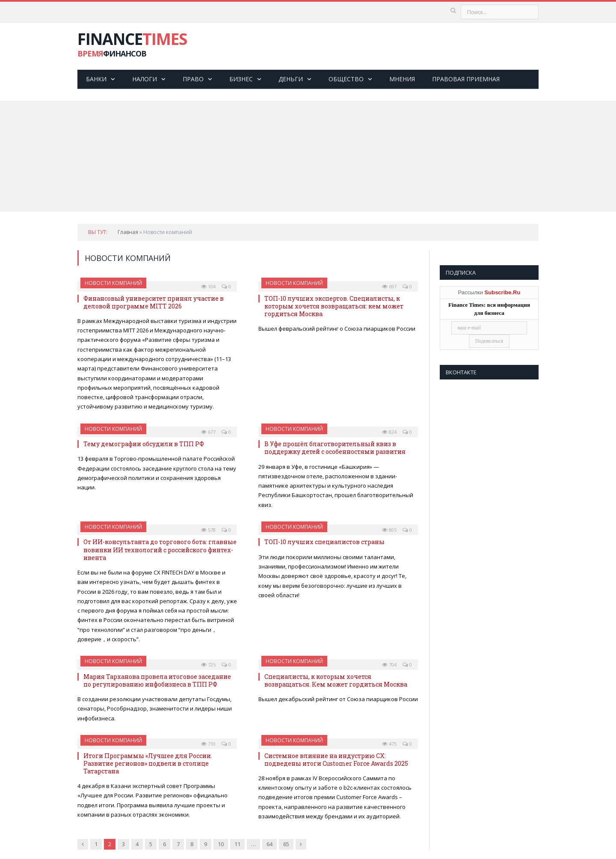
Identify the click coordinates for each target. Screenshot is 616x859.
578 (208, 530)
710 (208, 744)
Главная (128, 232)
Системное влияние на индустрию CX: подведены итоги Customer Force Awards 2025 (336, 760)
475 (389, 744)
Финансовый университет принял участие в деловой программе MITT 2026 (154, 302)
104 (208, 286)
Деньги (291, 79)
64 (269, 844)
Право (193, 79)
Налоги (145, 79)
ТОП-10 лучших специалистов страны (324, 542)
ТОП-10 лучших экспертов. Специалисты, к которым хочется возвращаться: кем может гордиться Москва (334, 306)
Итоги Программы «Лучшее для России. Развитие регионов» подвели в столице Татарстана (148, 763)
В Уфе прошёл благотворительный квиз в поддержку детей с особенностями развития (335, 448)
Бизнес (241, 79)
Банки (96, 79)
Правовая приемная (466, 79)
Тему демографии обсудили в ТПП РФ (144, 444)
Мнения (402, 79)
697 (389, 286)
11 (237, 844)
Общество (346, 79)
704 (389, 665)
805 (389, 530)
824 (389, 432)
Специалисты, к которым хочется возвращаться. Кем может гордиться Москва (336, 680)
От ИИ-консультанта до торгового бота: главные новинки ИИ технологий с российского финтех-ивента (160, 549)
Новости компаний (113, 283)
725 (208, 665)
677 (208, 432)
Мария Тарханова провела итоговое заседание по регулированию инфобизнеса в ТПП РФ (157, 680)
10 (221, 844)
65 (286, 844)
